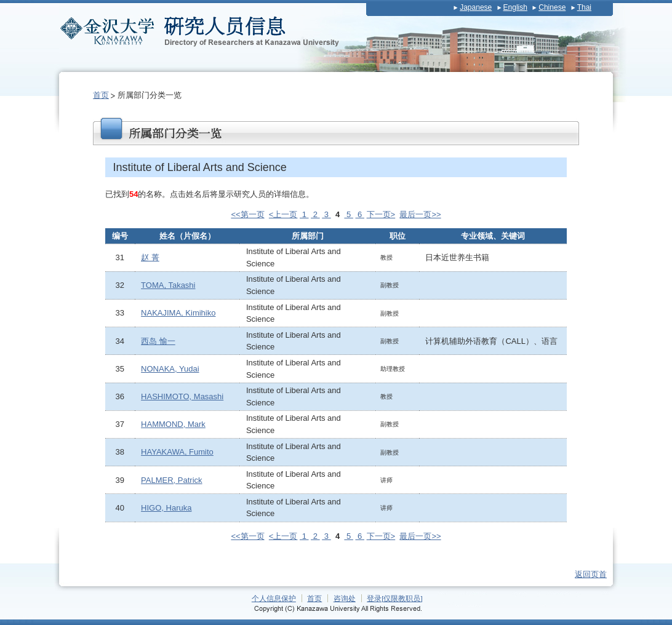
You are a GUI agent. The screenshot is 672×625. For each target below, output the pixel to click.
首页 (101, 95)
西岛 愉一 (158, 341)
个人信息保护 (274, 598)
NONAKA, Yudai (170, 369)
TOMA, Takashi (168, 285)
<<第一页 (247, 214)
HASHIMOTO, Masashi (182, 396)
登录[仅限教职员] (395, 598)
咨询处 (345, 598)
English (515, 7)
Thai (584, 7)
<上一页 (283, 214)
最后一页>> (420, 214)
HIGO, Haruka (166, 508)
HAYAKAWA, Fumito (177, 452)
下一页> (381, 214)
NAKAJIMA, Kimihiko (178, 313)
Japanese (476, 7)
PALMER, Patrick (171, 480)
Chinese (552, 7)
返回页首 (591, 574)
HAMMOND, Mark (173, 424)
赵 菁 (150, 257)
